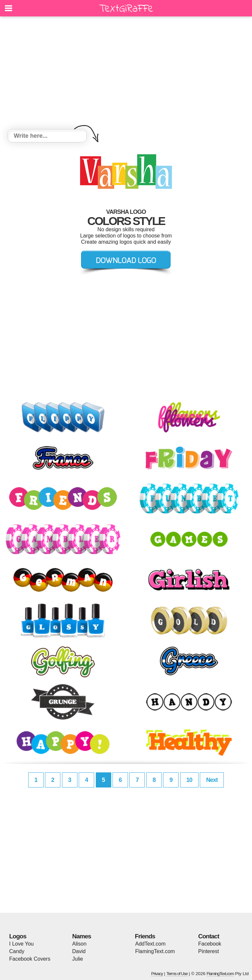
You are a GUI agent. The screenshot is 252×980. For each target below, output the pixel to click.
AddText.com (150, 944)
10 (189, 780)
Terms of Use (177, 974)
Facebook (210, 944)
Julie (78, 959)
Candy (17, 951)
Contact (209, 936)
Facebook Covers (30, 959)
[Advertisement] (126, 74)
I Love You (21, 944)
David (79, 951)
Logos (18, 936)
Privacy (157, 974)
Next (212, 780)
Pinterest (209, 951)
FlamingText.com (155, 951)
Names (82, 936)
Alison (79, 944)
